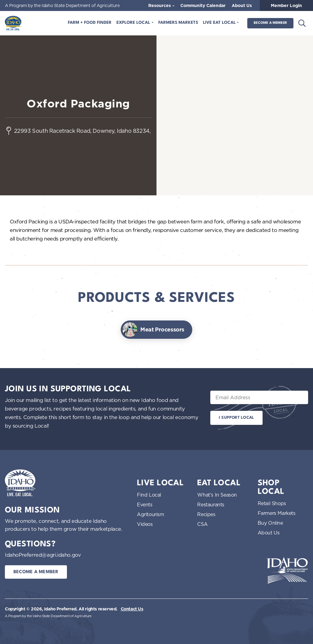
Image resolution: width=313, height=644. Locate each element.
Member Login (286, 5)
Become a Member (270, 23)
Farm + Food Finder (90, 23)
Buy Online (270, 523)
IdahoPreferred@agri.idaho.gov (43, 555)
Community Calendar (203, 5)
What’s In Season (217, 495)
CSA (202, 524)
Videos (145, 524)
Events (145, 505)
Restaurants (211, 505)
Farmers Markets (178, 23)
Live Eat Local (220, 23)
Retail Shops (272, 503)
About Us (242, 5)
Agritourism (151, 514)
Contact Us (132, 609)
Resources (160, 5)
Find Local (149, 495)
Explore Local (134, 23)
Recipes (206, 514)
